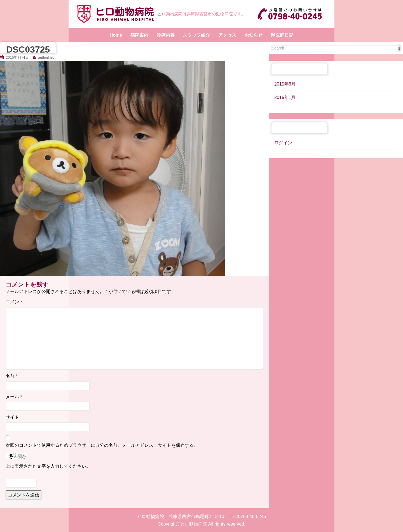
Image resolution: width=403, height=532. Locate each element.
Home (116, 35)
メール (14, 397)
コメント (15, 302)
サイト (12, 417)
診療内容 (166, 35)
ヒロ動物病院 (194, 524)
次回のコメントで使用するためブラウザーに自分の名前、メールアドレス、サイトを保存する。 (102, 445)
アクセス (227, 35)
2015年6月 (285, 84)
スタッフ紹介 (196, 35)
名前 (12, 376)
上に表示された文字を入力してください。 (48, 466)
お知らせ (254, 35)
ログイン (283, 143)
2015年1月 (285, 97)
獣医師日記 (282, 35)
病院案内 (139, 35)
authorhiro (46, 57)
